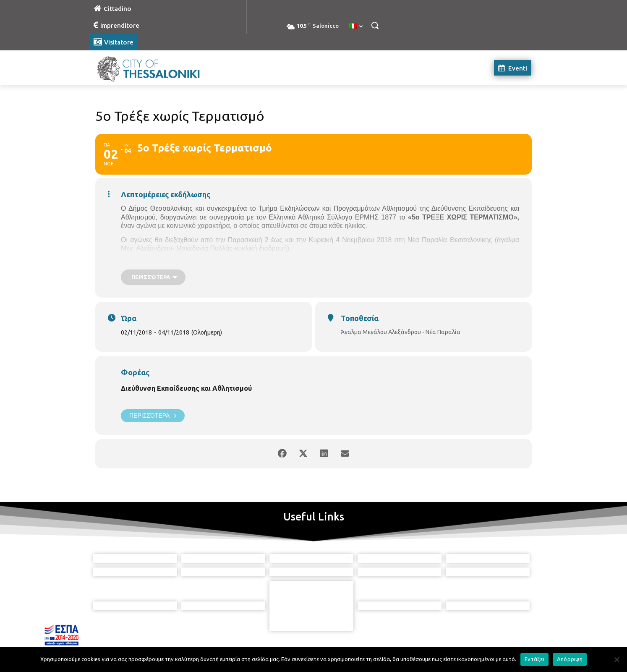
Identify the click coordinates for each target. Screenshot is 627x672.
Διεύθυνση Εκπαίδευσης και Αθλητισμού (186, 388)
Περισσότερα (153, 416)
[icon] (352, 625)
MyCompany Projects (509, 646)
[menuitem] (356, 26)
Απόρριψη (570, 659)
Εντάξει (534, 659)
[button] (375, 25)
